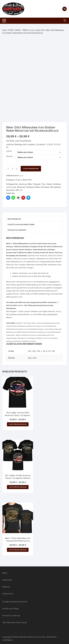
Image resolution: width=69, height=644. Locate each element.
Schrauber (45, 187)
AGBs (5, 573)
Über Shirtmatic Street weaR (15, 622)
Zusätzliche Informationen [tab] (21, 224)
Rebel (37, 187)
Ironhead (57, 184)
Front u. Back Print (37, 30)
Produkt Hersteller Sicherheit (15, 602)
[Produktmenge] (12, 169)
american (23, 184)
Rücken (9, 156)
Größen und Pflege (11, 609)
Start (4, 30)
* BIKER (25, 30)
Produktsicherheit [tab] (17, 230)
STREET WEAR (14, 30)
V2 (21, 190)
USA (17, 190)
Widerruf (6, 587)
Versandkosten (25, 141)
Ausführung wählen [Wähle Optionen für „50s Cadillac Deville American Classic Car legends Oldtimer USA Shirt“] (18, 487)
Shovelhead (55, 187)
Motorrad (21, 187)
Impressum (7, 580)
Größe (9, 151)
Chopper (37, 184)
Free (43, 184)
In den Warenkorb (31, 169)
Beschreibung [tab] (14, 219)
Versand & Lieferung (11, 616)
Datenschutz (8, 594)
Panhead (30, 187)
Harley (49, 184)
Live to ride (11, 187)
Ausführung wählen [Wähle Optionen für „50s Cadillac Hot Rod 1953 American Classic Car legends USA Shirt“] (18, 424)
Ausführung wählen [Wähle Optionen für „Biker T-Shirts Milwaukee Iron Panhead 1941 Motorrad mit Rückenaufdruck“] (18, 550)
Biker (30, 184)
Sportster (10, 190)
